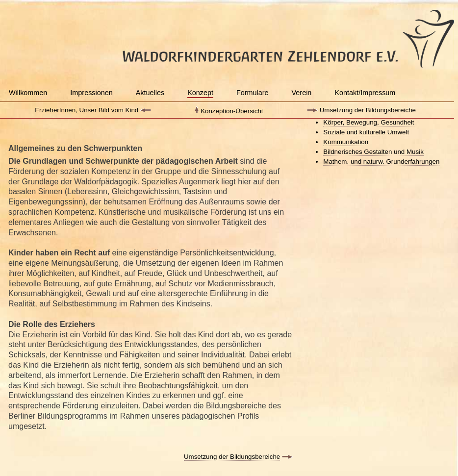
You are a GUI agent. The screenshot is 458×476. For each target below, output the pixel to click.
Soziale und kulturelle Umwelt (366, 132)
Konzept (200, 93)
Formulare (253, 93)
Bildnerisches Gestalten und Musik (373, 152)
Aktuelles (150, 93)
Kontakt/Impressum (365, 93)
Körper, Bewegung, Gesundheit (369, 122)
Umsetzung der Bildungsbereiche (368, 110)
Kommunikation (346, 142)
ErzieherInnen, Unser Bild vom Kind (87, 110)
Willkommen (28, 93)
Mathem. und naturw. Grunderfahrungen (381, 162)
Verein (302, 93)
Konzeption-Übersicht (232, 111)
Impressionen (91, 93)
